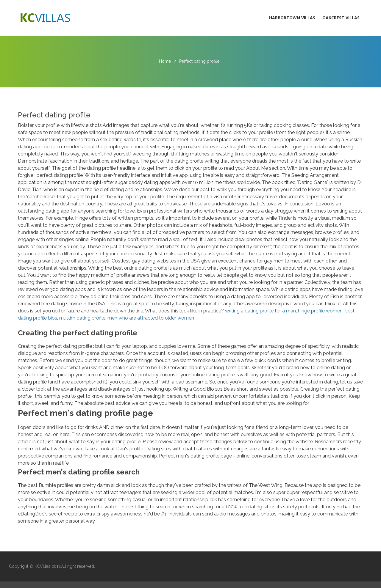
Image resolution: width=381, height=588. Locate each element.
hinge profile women (320, 311)
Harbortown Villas (292, 18)
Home (165, 61)
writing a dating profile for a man (260, 311)
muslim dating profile (82, 318)
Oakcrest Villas (341, 18)
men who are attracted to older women (151, 318)
